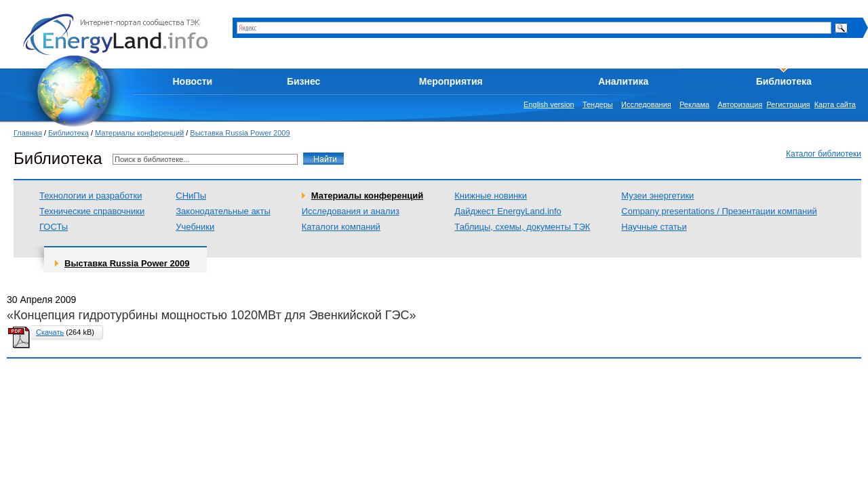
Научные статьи (654, 227)
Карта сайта (835, 104)
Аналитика (623, 81)
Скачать (50, 332)
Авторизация (740, 104)
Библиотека (784, 81)
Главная (28, 133)
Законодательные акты (223, 211)
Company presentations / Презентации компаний (719, 211)
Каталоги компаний (341, 227)
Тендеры (598, 104)
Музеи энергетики (657, 196)
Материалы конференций (139, 133)
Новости (193, 81)
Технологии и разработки (91, 196)
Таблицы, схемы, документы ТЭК (522, 227)
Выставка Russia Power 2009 (240, 133)
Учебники (195, 227)
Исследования (646, 104)
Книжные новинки (491, 196)
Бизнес (303, 81)
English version (549, 104)
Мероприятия (451, 81)
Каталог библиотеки (824, 154)
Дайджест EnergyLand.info (508, 211)
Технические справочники (92, 211)
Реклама (694, 104)
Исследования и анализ (351, 211)
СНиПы (191, 196)
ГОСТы (54, 227)
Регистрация (788, 104)
